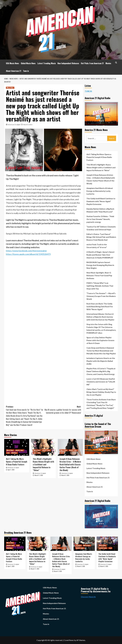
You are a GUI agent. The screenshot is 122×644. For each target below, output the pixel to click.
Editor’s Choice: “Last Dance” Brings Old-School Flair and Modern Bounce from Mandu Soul (101, 237)
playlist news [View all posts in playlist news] (19, 450)
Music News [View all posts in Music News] (10, 88)
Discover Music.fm (88, 597)
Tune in (26, 71)
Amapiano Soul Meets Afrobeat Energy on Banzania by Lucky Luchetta (100, 191)
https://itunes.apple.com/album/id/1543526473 (28, 254)
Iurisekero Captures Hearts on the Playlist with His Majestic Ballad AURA (101, 361)
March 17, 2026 (39, 475)
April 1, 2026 (11, 470)
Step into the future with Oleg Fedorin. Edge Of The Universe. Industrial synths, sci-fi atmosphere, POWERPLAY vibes (101, 329)
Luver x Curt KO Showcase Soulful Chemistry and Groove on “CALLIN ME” (101, 382)
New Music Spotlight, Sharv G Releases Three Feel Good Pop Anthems (99, 275)
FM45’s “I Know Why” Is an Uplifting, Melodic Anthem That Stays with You (100, 286)
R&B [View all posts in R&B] (39, 453)
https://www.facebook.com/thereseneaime (26, 251)
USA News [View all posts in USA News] (14, 453)
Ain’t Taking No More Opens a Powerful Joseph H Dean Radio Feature (17, 462)
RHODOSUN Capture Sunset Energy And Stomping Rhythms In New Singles (100, 265)
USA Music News (13, 63)
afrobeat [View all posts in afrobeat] (79, 545)
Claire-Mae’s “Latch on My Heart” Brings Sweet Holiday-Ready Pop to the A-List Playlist (101, 392)
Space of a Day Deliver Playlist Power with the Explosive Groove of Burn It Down (100, 340)
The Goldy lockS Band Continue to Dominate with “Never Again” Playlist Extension (101, 201)
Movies (108, 63)
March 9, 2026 (65, 475)
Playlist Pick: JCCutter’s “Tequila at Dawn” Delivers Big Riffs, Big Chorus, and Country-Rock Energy (101, 371)
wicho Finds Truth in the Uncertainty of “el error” (97, 246)
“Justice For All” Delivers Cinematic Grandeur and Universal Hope (101, 228)
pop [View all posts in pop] (35, 453)
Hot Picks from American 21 (92, 63)
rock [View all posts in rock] (8, 453)
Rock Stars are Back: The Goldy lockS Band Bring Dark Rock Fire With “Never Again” (100, 306)
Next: (62, 410)
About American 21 (14, 71)
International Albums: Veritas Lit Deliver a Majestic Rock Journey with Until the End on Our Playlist (100, 317)
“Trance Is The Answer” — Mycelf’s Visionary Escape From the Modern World (101, 296)
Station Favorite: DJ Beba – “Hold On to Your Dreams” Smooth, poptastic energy (100, 219)
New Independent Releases (68, 63)
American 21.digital (14, 125)
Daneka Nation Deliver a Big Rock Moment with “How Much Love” (100, 210)
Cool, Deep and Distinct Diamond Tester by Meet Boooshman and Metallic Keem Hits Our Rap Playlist (101, 351)
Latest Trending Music (47, 63)
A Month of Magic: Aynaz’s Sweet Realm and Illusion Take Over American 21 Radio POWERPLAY (100, 255)
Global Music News (28, 63)
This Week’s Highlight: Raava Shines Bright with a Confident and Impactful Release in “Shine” (43, 464)
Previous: (25, 416)
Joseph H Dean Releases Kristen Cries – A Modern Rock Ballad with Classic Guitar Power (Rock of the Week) (70, 464)
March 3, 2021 (28, 125)
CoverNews (69, 640)
